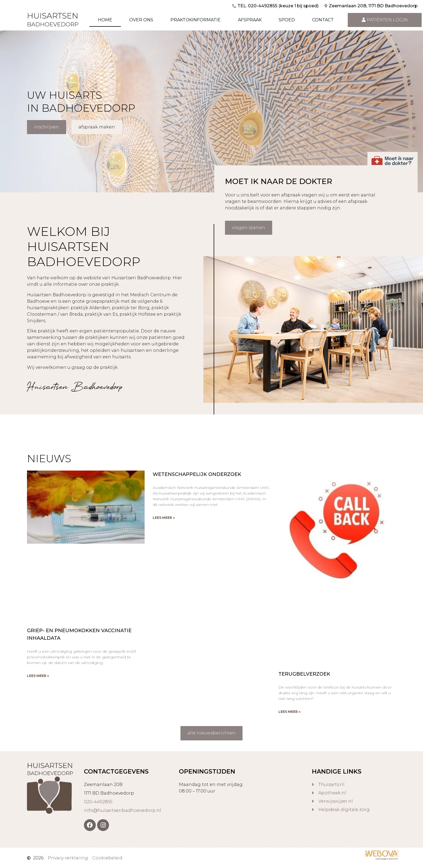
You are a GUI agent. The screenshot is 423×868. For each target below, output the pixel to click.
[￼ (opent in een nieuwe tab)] (382, 858)
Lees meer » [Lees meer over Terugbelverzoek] (289, 712)
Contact (323, 20)
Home (105, 20)
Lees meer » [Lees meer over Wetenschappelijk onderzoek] (164, 517)
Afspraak (250, 20)
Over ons (141, 20)
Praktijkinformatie (196, 20)
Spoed (287, 20)
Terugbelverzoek (304, 674)
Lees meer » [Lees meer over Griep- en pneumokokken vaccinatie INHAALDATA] (38, 675)
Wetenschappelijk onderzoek (197, 474)
